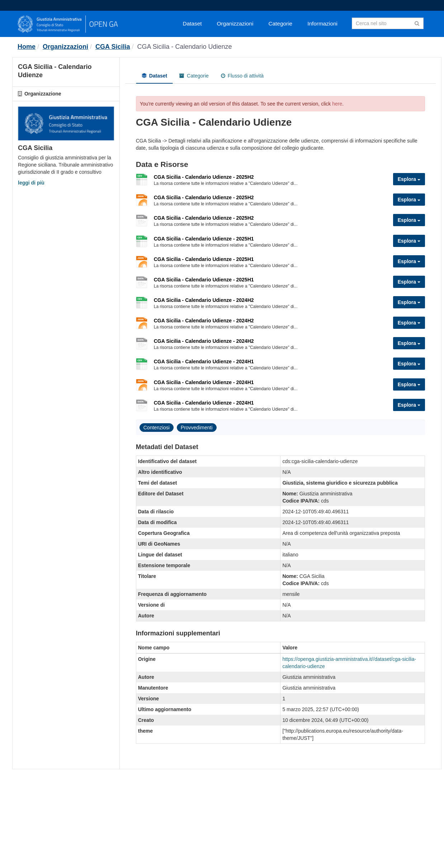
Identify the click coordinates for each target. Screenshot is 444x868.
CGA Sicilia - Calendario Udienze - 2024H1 (204, 361)
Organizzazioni (235, 24)
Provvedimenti (197, 428)
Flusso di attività (242, 76)
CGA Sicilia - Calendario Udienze (184, 47)
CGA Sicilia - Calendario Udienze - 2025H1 (204, 239)
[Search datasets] (388, 23)
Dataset (192, 24)
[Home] (27, 47)
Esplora (409, 179)
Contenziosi (157, 428)
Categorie (280, 24)
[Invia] (417, 23)
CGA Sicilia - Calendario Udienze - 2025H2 (204, 177)
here (337, 104)
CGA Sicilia (113, 47)
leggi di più (31, 183)
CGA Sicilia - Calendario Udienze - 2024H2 (204, 300)
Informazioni (322, 24)
